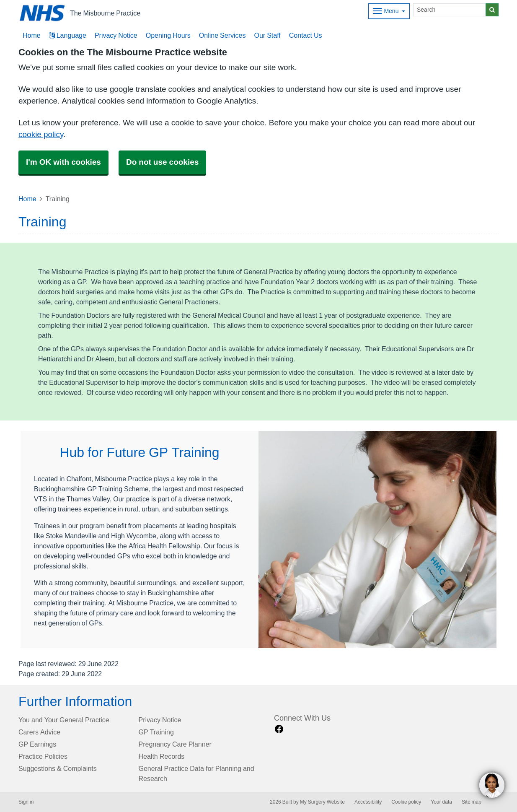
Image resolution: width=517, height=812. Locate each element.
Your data (441, 802)
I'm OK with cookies (63, 162)
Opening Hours (168, 35)
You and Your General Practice (64, 720)
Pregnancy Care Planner (175, 744)
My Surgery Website (322, 802)
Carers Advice (39, 732)
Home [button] (32, 35)
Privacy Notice (116, 35)
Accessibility (368, 802)
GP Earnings (37, 744)
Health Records (162, 756)
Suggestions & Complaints (58, 768)
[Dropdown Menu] (389, 11)
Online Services (222, 35)
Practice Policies (43, 756)
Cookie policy (406, 802)
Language (68, 35)
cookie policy (41, 134)
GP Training (156, 732)
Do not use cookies (162, 162)
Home (27, 199)
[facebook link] (279, 729)
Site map (472, 802)
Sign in (26, 802)
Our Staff (267, 35)
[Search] (450, 10)
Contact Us (306, 35)
